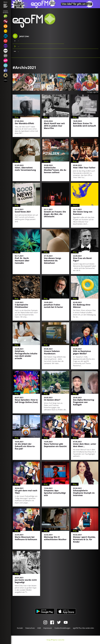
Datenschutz (30, 628)
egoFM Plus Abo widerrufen (83, 628)
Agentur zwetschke (58, 640)
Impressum (48, 628)
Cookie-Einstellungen (62, 628)
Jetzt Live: (21, 36)
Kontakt (20, 628)
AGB (39, 628)
